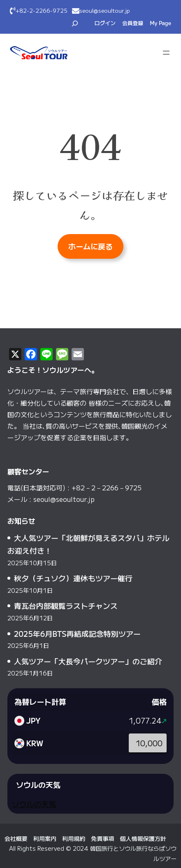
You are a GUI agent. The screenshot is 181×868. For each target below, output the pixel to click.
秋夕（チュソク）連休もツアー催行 (73, 578)
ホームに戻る (90, 246)
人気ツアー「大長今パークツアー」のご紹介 (88, 661)
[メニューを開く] (166, 53)
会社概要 (16, 838)
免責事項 (102, 838)
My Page (160, 23)
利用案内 (45, 838)
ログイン (105, 23)
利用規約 (74, 838)
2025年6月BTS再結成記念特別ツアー (77, 634)
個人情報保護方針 (143, 838)
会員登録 (133, 23)
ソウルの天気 (34, 804)
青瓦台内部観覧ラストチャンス (66, 606)
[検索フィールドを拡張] (75, 23)
